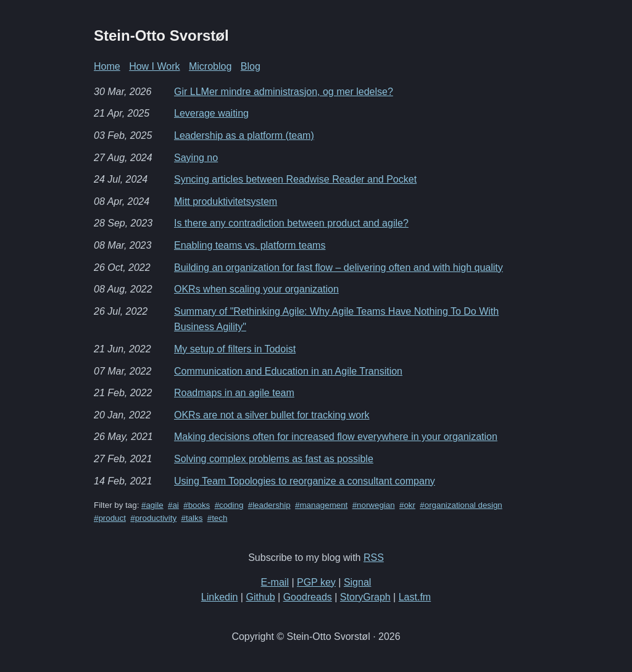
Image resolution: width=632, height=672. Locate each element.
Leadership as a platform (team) (244, 135)
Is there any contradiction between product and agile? (291, 223)
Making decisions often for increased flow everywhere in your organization (336, 437)
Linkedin (220, 597)
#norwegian (374, 505)
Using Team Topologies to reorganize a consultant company (305, 481)
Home (107, 66)
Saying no (196, 158)
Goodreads (308, 597)
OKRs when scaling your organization (256, 289)
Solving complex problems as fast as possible (274, 459)
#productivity (153, 518)
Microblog (210, 66)
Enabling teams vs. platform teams (250, 245)
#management (321, 505)
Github (260, 597)
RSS (374, 558)
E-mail (275, 582)
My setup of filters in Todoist (235, 349)
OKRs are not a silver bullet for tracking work (272, 415)
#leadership (269, 505)
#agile (152, 505)
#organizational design (461, 505)
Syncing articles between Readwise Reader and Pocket (295, 179)
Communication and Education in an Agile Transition (288, 371)
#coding (229, 505)
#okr (407, 505)
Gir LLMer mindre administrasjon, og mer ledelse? (284, 92)
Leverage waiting (211, 113)
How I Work (154, 66)
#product (110, 518)
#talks (192, 518)
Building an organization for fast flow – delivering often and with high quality (339, 268)
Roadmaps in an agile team (234, 393)
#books (197, 505)
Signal (357, 582)
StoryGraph (365, 597)
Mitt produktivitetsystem (226, 201)
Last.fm (415, 597)
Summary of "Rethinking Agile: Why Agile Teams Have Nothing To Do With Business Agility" (336, 319)
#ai (173, 505)
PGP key (316, 582)
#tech (218, 518)
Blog (251, 66)
